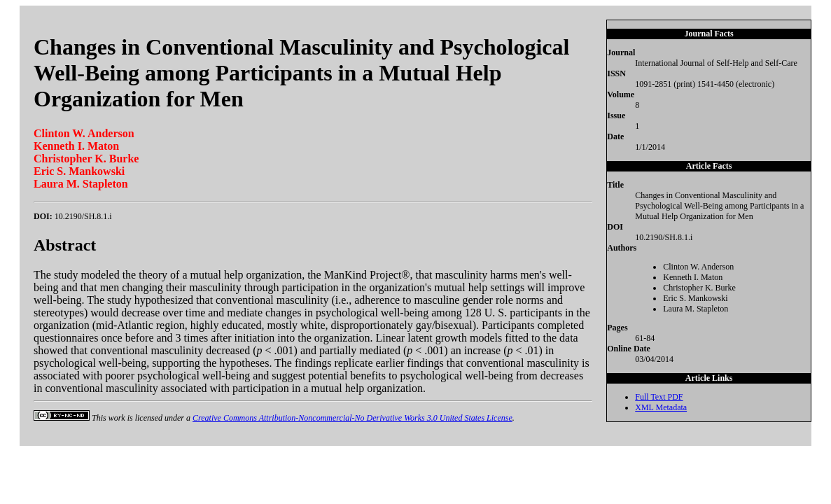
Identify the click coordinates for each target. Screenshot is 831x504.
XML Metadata (661, 407)
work (117, 418)
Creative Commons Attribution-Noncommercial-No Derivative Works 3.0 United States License (352, 418)
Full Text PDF (659, 397)
